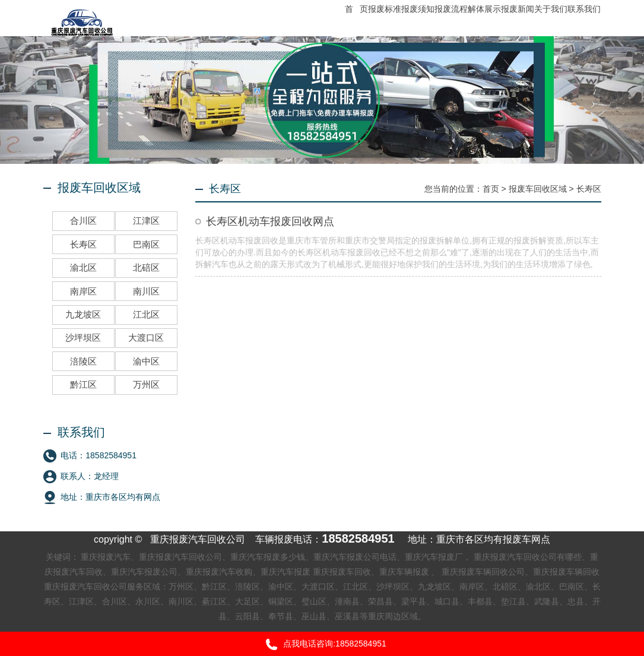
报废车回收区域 (538, 189)
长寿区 (589, 189)
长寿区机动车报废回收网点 (270, 221)
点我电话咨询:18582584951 (322, 644)
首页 (491, 189)
